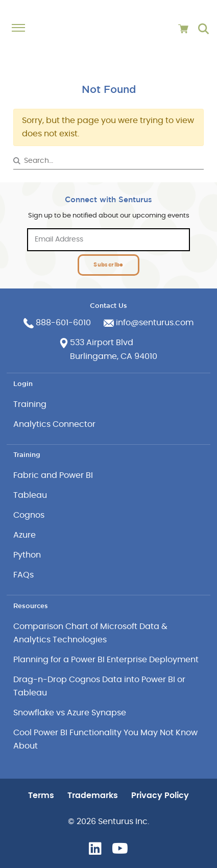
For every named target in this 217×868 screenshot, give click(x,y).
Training (30, 404)
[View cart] (183, 29)
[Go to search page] (204, 29)
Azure (25, 535)
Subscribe (108, 264)
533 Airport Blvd (102, 343)
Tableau (30, 495)
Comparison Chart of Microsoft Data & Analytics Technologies (90, 633)
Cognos (29, 515)
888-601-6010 (63, 323)
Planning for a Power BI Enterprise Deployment (106, 660)
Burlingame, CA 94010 (114, 356)
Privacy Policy (160, 795)
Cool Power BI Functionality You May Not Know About (105, 739)
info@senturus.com (155, 323)
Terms (41, 795)
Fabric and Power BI (53, 475)
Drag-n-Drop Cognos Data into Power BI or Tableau (99, 686)
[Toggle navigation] (24, 28)
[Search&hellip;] (109, 161)
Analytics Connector (54, 424)
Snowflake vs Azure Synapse (70, 713)
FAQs (23, 575)
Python (27, 555)
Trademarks (93, 795)
